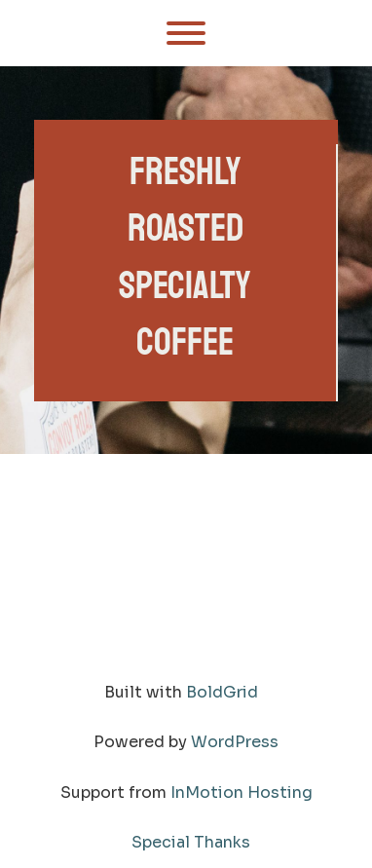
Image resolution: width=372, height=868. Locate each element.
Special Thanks (191, 842)
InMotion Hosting (242, 793)
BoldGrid (222, 692)
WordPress (235, 742)
